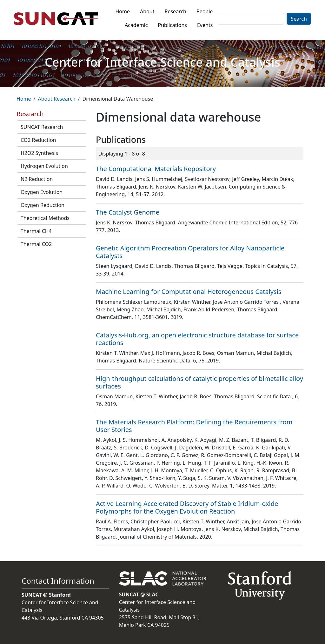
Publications (172, 25)
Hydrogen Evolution (44, 166)
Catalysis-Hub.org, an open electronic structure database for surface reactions (197, 339)
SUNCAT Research (42, 127)
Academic (136, 25)
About (147, 11)
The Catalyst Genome (128, 212)
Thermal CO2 (36, 244)
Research (175, 11)
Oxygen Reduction (43, 205)
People (205, 11)
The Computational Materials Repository (156, 169)
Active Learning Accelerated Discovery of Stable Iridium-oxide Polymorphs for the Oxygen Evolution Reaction (187, 507)
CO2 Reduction (38, 140)
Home (123, 11)
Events (205, 25)
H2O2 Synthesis (39, 153)
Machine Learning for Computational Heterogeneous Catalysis (189, 292)
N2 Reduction (37, 179)
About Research (56, 99)
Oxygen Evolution (42, 192)
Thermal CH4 (36, 231)
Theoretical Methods (45, 218)
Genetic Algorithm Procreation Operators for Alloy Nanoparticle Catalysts (190, 252)
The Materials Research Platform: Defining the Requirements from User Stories (194, 426)
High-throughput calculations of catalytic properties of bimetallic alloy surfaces (199, 382)
